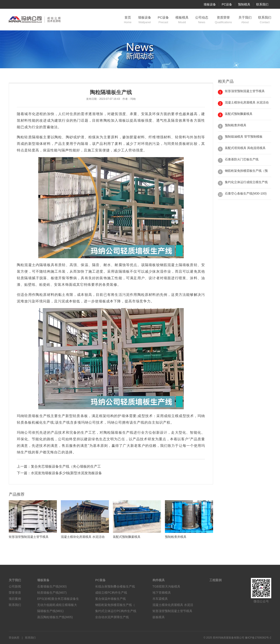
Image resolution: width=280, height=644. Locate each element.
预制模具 (244, 4)
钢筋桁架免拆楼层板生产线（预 (246, 171)
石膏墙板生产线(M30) (52, 586)
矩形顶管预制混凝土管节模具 (245, 91)
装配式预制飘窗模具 (239, 114)
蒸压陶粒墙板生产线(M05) (55, 617)
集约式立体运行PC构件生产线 (116, 611)
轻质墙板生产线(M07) (52, 593)
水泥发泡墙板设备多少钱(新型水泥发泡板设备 (66, 473)
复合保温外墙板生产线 (110, 599)
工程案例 (215, 580)
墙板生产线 (41, 416)
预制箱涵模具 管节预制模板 (244, 137)
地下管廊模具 (162, 593)
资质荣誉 (223, 20)
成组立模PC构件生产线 (111, 593)
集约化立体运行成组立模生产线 (246, 182)
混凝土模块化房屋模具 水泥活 (173, 605)
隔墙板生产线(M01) (50, 611)
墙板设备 (210, 4)
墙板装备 (43, 580)
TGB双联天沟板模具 (166, 586)
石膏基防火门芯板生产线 (242, 159)
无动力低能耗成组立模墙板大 (57, 605)
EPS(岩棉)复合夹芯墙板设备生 (58, 599)
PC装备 (100, 580)
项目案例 (15, 599)
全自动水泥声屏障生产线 (112, 617)
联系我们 (262, 4)
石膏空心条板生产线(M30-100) (246, 193)
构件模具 (159, 580)
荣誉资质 (15, 593)
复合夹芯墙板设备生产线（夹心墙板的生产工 (66, 466)
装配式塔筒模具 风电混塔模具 (245, 148)
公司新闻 (15, 586)
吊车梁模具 (160, 599)
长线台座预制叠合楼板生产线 (115, 586)
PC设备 (227, 4)
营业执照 (14, 638)
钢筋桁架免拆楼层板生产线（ (115, 605)
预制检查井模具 (236, 125)
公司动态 (202, 20)
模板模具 (182, 20)
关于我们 (245, 20)
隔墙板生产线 (122, 433)
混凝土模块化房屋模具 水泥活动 (247, 102)
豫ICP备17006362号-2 (258, 638)
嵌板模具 (159, 617)
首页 (128, 20)
